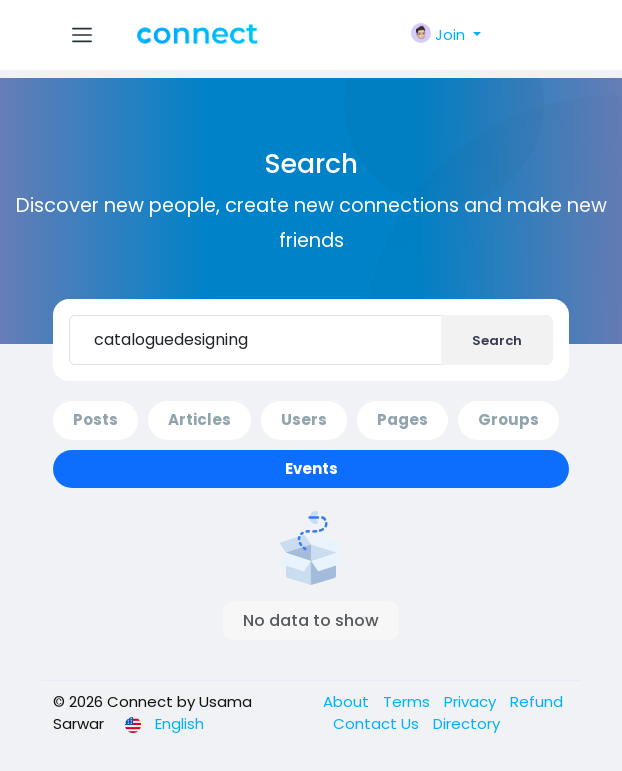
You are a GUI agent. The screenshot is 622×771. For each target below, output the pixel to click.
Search (497, 340)
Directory (466, 723)
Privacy (472, 701)
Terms (408, 701)
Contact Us (378, 723)
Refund (536, 701)
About (348, 701)
